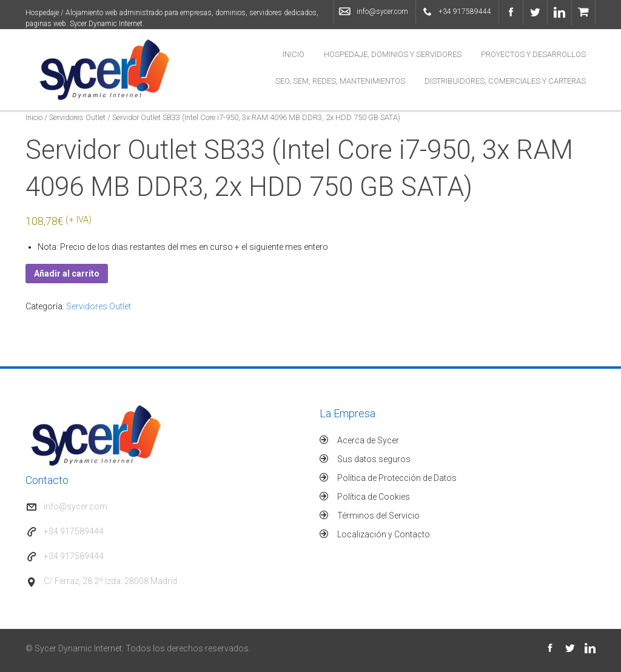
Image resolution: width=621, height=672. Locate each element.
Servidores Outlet (77, 117)
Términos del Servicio (378, 516)
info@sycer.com (382, 12)
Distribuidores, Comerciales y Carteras (505, 81)
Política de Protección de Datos (397, 478)
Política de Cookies (374, 497)
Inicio (294, 54)
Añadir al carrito (67, 274)
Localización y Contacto (384, 534)
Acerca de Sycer (368, 440)
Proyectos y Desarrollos (533, 54)
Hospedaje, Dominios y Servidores (393, 54)
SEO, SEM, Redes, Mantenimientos (340, 81)
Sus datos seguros (374, 459)
